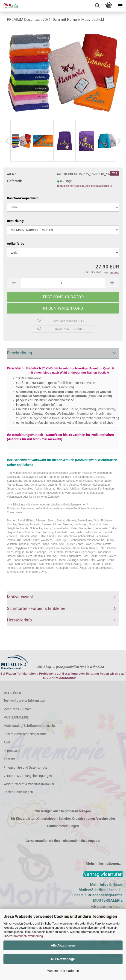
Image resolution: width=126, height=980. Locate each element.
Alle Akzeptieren (63, 945)
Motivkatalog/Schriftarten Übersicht (29, 726)
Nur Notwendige (63, 959)
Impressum (12, 751)
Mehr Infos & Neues (17, 709)
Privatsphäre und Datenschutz (25, 767)
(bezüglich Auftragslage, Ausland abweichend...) (85, 186)
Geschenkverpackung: (23, 198)
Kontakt (9, 759)
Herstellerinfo (19, 620)
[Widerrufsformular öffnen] (103, 874)
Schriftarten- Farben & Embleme (36, 608)
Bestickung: (16, 221)
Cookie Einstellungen (18, 792)
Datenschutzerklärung (28, 936)
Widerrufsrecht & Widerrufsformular (29, 784)
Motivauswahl (20, 597)
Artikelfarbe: (16, 243)
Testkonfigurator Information (24, 700)
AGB (7, 742)
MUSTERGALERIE (16, 717)
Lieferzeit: (15, 181)
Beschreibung (19, 353)
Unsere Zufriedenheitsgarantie (25, 734)
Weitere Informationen (63, 971)
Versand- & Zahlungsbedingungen (28, 776)
